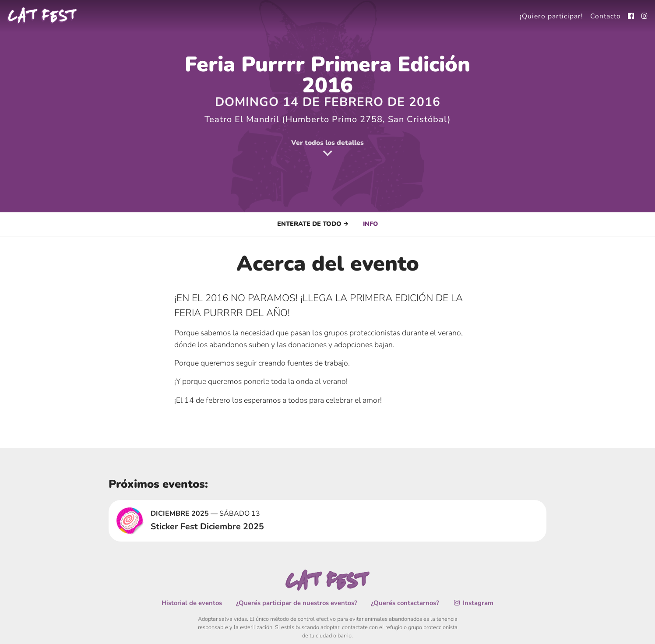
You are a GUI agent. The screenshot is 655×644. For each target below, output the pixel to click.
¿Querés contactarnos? (404, 602)
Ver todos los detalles (327, 149)
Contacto (605, 16)
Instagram (471, 602)
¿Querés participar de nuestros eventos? (297, 602)
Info (371, 224)
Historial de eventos (194, 602)
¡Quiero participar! (550, 16)
